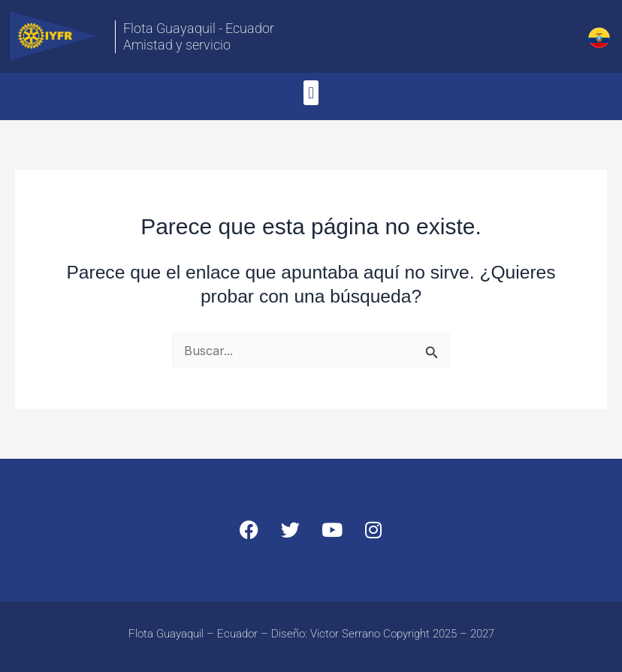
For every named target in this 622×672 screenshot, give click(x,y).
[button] (311, 93)
